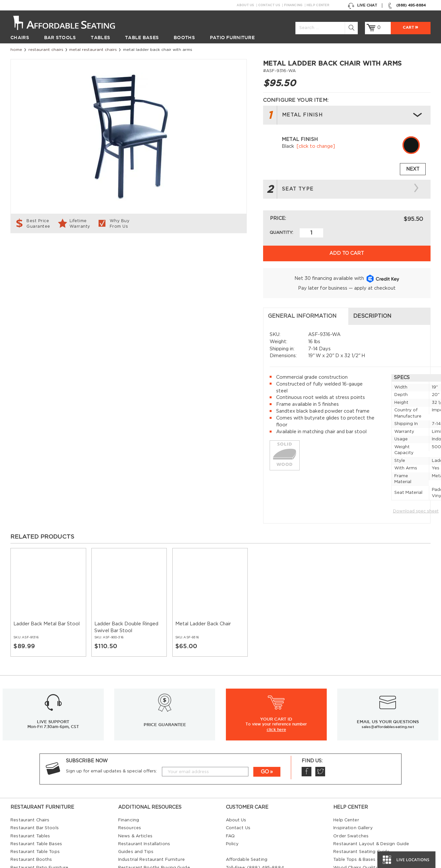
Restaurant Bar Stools (35, 763)
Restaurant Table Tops (35, 787)
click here (276, 665)
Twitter (320, 707)
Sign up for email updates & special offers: (111, 706)
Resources (130, 763)
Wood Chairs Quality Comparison (370, 803)
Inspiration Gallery (353, 763)
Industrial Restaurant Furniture (151, 795)
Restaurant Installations (144, 779)
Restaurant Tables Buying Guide (153, 811)
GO (265, 707)
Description (155, 251)
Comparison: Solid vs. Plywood (367, 811)
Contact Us (269, 5)
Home (16, 50)
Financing (293, 5)
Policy (232, 779)
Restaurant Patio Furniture (39, 803)
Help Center (318, 5)
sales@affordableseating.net (388, 662)
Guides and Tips (136, 787)
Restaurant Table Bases (36, 779)
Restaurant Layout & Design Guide (371, 779)
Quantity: (281, 233)
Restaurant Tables (30, 771)
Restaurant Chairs (46, 50)
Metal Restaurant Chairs (93, 50)
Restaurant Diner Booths (38, 811)
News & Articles (135, 771)
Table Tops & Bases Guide (361, 795)
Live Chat (362, 6)
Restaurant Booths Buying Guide (154, 803)
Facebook (306, 707)
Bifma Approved (351, 819)
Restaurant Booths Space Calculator (373, 835)
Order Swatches (351, 771)
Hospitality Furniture (33, 819)
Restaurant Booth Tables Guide (368, 843)
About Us (245, 5)
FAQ (230, 771)
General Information (50, 251)
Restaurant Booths (31, 795)
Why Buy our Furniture (358, 827)
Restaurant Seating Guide (361, 787)
